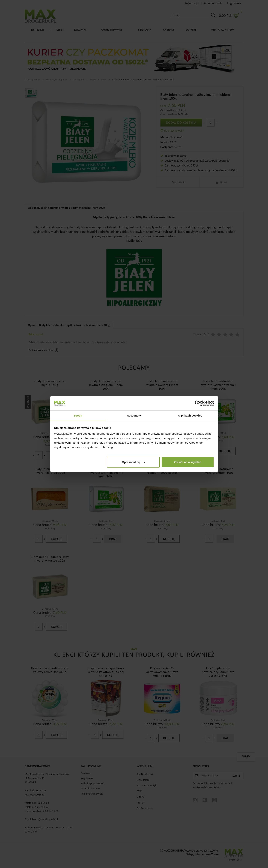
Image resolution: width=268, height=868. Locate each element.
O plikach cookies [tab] (190, 416)
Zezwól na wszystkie (188, 462)
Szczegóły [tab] (134, 416)
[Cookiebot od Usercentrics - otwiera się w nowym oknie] (198, 403)
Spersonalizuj (134, 462)
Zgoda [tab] (78, 416)
